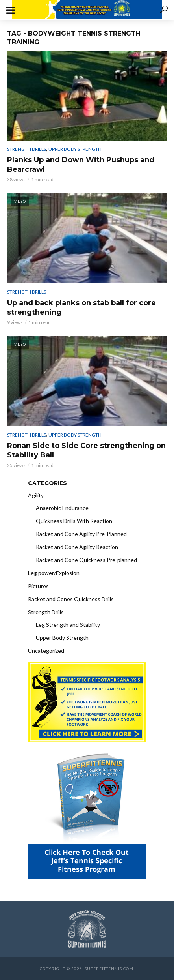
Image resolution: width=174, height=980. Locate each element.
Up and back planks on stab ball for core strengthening (81, 307)
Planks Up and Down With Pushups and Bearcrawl (81, 165)
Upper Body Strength (75, 149)
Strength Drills (27, 149)
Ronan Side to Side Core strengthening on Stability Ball (86, 450)
